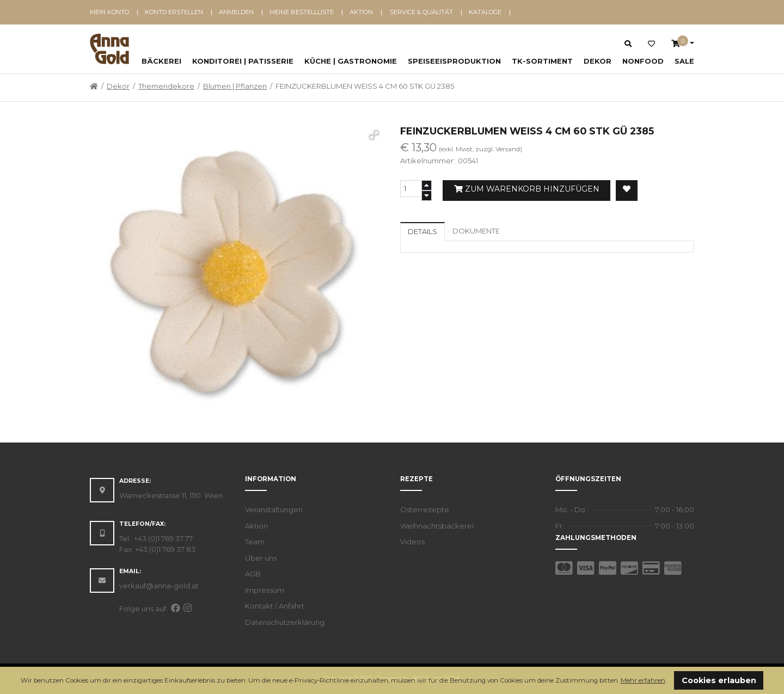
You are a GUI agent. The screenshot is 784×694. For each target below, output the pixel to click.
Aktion (361, 12)
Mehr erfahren (643, 680)
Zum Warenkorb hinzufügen (527, 189)
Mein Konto (109, 12)
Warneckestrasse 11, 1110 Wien (171, 495)
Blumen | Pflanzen (235, 86)
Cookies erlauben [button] (719, 680)
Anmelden (236, 12)
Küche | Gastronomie (351, 61)
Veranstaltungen (274, 509)
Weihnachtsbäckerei (437, 526)
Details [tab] (422, 231)
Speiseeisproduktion (454, 61)
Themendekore (166, 86)
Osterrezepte (425, 509)
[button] (669, 681)
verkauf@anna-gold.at (159, 586)
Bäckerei (161, 61)
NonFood (643, 61)
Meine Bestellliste (302, 12)
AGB (253, 574)
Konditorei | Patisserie (243, 61)
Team (255, 542)
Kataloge (485, 12)
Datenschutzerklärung (285, 622)
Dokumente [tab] (476, 231)
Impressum (265, 590)
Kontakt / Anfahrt (275, 606)
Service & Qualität (421, 12)
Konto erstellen (174, 12)
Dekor (598, 61)
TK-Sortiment (542, 61)
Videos (412, 542)
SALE (684, 61)
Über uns (261, 558)
